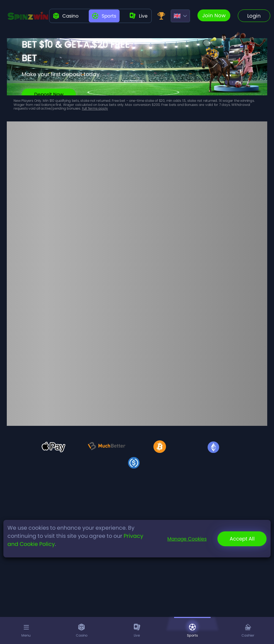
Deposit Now (49, 94)
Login (254, 16)
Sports (104, 16)
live (139, 16)
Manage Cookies (187, 539)
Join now (214, 15)
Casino (66, 16)
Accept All (242, 539)
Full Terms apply (95, 108)
